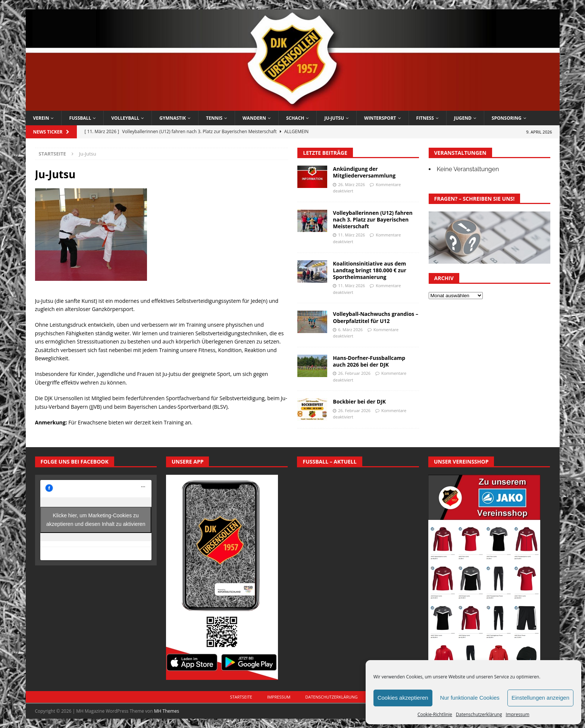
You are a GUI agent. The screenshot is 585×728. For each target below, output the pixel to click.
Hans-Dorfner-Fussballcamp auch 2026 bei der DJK (369, 361)
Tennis (214, 118)
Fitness (425, 118)
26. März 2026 (351, 184)
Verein (41, 118)
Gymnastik (173, 118)
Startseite (241, 697)
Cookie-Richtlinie (435, 714)
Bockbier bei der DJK (359, 401)
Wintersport (380, 118)
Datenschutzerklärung (479, 714)
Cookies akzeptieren (403, 698)
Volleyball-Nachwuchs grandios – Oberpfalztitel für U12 (376, 317)
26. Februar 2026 (354, 373)
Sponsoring (507, 118)
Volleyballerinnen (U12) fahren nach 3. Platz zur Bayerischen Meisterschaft (373, 219)
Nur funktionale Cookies (470, 698)
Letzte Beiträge (325, 153)
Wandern (254, 118)
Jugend (463, 118)
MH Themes (167, 711)
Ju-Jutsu (334, 118)
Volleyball (125, 118)
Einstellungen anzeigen (540, 698)
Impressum (517, 714)
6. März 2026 (350, 330)
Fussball (80, 118)
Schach (295, 118)
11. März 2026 (351, 235)
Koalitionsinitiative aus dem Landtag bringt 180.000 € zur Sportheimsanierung (370, 270)
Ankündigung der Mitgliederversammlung (364, 172)
